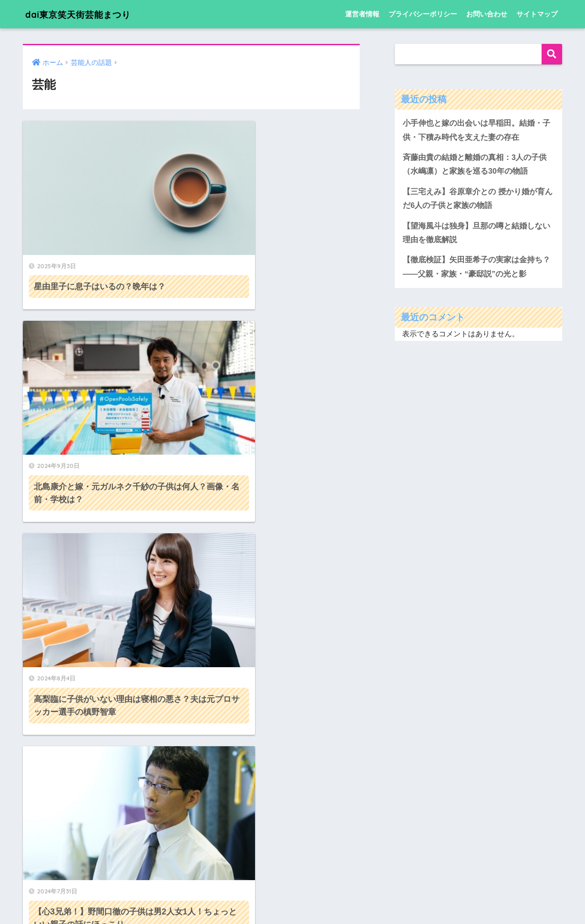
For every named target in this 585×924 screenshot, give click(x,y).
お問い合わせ (487, 14)
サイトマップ (537, 14)
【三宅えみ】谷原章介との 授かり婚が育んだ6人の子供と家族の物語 (478, 199)
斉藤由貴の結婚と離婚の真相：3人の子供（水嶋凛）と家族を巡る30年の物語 (475, 165)
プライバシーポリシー (423, 14)
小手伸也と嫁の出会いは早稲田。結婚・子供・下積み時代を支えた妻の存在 (476, 130)
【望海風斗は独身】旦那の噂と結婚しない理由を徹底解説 (476, 234)
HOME (293, 888)
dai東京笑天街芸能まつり (89, 14)
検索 (552, 54)
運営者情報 (362, 14)
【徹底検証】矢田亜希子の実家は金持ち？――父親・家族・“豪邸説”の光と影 (476, 268)
